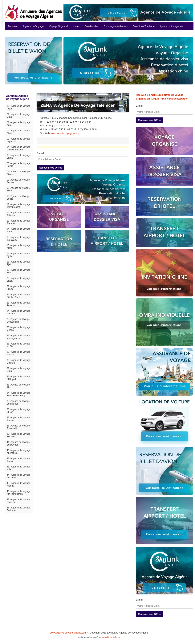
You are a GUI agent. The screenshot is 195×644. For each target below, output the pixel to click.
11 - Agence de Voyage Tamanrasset (18, 206)
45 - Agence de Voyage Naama (18, 484)
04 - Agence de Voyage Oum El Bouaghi (18, 148)
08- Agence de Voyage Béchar (18, 181)
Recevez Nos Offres (51, 168)
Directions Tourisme (144, 26)
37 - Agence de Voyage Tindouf (18, 419)
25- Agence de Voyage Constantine (18, 320)
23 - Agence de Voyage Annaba (18, 304)
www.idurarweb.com (112, 637)
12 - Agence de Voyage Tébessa (18, 214)
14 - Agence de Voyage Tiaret (18, 230)
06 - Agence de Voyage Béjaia (18, 165)
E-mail (40, 153)
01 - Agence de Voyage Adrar (18, 124)
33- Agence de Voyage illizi (18, 386)
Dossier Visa (91, 26)
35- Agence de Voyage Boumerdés (18, 402)
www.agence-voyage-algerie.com (68, 633)
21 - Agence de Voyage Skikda (18, 288)
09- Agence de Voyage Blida (18, 189)
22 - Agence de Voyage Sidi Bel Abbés (18, 296)
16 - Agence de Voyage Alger (18, 107)
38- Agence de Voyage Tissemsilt (18, 427)
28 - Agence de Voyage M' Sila (18, 345)
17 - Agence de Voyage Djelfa (18, 255)
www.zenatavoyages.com (65, 133)
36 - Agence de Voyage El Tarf (18, 411)
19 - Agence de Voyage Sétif (18, 271)
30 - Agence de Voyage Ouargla (18, 361)
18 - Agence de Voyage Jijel (18, 263)
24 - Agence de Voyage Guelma (18, 312)
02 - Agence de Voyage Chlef (18, 132)
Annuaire (13, 26)
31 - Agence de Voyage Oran (18, 116)
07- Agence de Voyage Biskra (18, 173)
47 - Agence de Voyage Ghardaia (18, 501)
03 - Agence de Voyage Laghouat (18, 140)
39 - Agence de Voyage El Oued (18, 435)
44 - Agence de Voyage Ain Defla (18, 476)
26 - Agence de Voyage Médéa (18, 329)
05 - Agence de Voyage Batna (18, 157)
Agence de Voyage (33, 26)
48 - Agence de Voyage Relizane (18, 509)
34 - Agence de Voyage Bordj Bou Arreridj (18, 394)
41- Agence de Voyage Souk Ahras (18, 443)
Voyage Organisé (59, 26)
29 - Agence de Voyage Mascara (18, 353)
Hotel (76, 26)
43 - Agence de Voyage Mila (18, 468)
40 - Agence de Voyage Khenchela (18, 452)
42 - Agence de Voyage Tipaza (18, 460)
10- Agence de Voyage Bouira (18, 198)
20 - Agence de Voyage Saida (18, 279)
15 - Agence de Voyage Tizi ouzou (18, 238)
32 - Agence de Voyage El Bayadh (18, 378)
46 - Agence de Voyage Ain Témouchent (18, 493)
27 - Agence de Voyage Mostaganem (18, 337)
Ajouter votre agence (171, 26)
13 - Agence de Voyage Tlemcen (18, 222)
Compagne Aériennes (116, 26)
